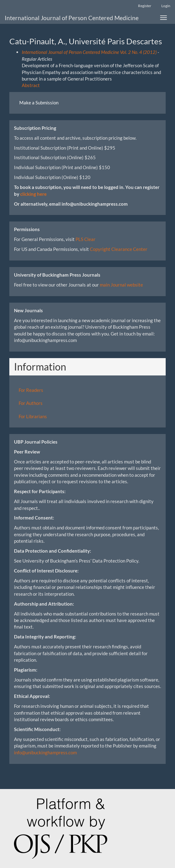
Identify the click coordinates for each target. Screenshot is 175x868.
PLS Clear (85, 239)
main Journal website (121, 285)
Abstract (31, 85)
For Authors (31, 403)
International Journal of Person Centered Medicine (72, 18)
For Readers (31, 390)
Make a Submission (39, 103)
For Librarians (33, 416)
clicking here (33, 194)
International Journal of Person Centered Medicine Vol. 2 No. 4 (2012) (89, 52)
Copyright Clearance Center (119, 249)
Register (145, 6)
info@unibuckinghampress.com (45, 752)
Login (166, 6)
